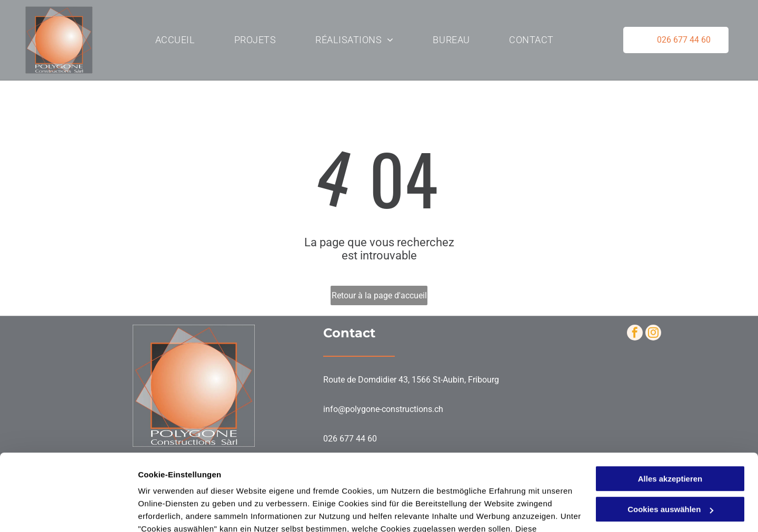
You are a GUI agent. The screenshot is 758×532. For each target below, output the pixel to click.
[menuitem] (175, 40)
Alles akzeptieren (670, 407)
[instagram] (653, 334)
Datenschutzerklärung (182, 482)
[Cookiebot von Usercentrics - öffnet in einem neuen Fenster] (68, 511)
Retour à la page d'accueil (379, 295)
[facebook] (635, 334)
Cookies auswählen (175, 511)
